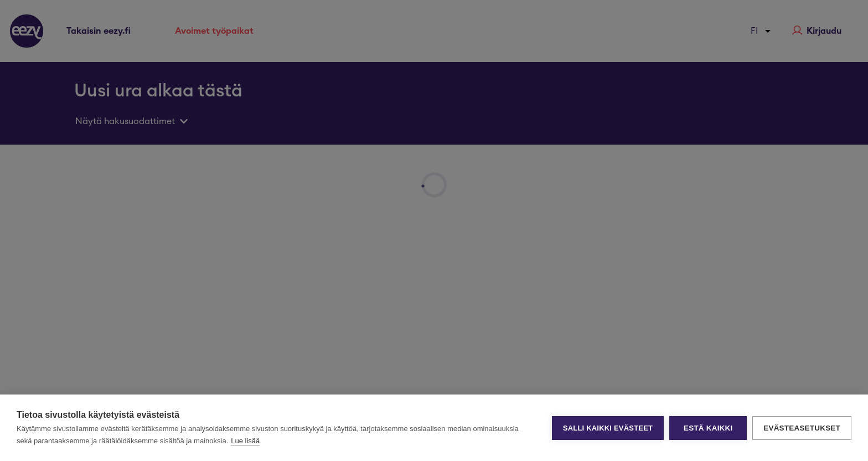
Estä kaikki (708, 428)
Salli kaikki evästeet (608, 428)
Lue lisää (245, 441)
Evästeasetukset (802, 428)
